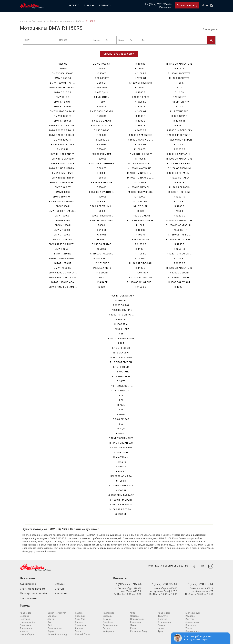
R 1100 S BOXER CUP (140, 277)
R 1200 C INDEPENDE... (179, 135)
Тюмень (107, 619)
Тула (160, 631)
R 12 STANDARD (179, 111)
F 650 (102, 102)
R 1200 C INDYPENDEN (179, 140)
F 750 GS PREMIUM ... (102, 154)
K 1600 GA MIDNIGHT (141, 135)
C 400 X (102, 73)
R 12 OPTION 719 (179, 102)
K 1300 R (140, 116)
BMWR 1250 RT (63, 263)
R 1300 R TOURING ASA (121, 296)
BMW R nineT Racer (63, 178)
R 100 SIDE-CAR (141, 239)
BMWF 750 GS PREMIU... (63, 201)
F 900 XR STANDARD (102, 220)
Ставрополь (164, 622)
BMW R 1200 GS (63, 107)
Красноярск (164, 613)
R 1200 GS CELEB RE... (179, 164)
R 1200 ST (179, 211)
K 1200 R (140, 92)
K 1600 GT (141, 145)
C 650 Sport (102, 92)
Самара (135, 616)
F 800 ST (102, 178)
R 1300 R (179, 287)
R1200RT (121, 471)
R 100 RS (141, 230)
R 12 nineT (179, 121)
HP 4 (102, 277)
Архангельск (192, 622)
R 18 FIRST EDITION (121, 362)
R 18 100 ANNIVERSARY (121, 338)
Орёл (50, 625)
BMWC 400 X (63, 192)
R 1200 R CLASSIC (179, 187)
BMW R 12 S (63, 97)
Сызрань (107, 616)
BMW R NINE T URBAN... (63, 168)
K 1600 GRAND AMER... (141, 140)
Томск (189, 628)
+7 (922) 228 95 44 (127, 584)
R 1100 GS (140, 244)
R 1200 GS (179, 149)
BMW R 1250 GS (63, 121)
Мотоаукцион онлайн (33, 593)
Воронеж (25, 616)
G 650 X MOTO (102, 258)
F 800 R (102, 173)
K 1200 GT (141, 78)
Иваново (190, 616)
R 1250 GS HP (179, 230)
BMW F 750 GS (63, 78)
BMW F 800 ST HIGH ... (63, 83)
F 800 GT (102, 168)
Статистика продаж (33, 589)
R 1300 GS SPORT (179, 273)
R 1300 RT (121, 319)
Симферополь (110, 625)
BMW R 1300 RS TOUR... (63, 135)
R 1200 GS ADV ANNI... (179, 154)
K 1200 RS (141, 102)
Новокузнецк (137, 619)
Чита (133, 613)
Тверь (78, 631)
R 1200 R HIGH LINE (179, 192)
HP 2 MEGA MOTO (102, 268)
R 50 (121, 395)
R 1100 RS (141, 254)
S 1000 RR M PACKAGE (121, 495)
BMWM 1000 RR (63, 230)
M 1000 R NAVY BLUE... (140, 168)
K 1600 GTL (141, 149)
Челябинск (108, 613)
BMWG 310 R (63, 220)
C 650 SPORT (102, 88)
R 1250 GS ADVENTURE (179, 220)
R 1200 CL (179, 145)
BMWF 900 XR (63, 216)
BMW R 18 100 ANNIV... (63, 154)
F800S (102, 225)
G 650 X (102, 249)
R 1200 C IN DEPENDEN (179, 130)
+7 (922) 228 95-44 (158, 4)
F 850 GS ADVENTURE (102, 192)
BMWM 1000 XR (63, 235)
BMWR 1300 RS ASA (63, 282)
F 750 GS (102, 149)
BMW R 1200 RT (63, 116)
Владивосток (193, 631)
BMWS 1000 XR (102, 64)
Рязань (107, 628)
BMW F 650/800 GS (63, 73)
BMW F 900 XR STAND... (63, 88)
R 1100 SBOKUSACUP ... (140, 282)
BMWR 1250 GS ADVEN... (63, 244)
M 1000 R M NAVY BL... (140, 164)
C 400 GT (102, 69)
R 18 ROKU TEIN (121, 376)
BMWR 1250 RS (63, 254)
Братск (162, 625)
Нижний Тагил (83, 634)
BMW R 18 (63, 149)
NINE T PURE (141, 206)
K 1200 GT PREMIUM (140, 83)
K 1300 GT (141, 111)
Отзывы (60, 584)
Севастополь (54, 628)
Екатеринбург (193, 613)
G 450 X (102, 239)
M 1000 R (141, 159)
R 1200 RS (179, 197)
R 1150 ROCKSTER (179, 78)
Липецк (79, 628)
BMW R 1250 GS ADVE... (63, 126)
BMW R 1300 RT (63, 140)
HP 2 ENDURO (102, 263)
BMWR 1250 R (63, 249)
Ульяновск (81, 625)
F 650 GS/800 (102, 130)
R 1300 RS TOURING (121, 310)
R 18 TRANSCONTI (121, 391)
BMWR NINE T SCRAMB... (63, 287)
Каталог (74, 5)
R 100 (141, 211)
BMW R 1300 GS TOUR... (63, 130)
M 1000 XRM (140, 201)
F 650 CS (102, 107)
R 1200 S (179, 206)
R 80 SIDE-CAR (121, 419)
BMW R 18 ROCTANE (63, 164)
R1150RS (121, 462)
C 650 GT (102, 83)
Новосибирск (27, 634)
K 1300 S (140, 121)
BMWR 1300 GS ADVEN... (63, 273)
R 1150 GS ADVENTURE (179, 64)
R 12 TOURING (179, 116)
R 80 (121, 410)
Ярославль (26, 628)
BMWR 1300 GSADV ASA (63, 277)
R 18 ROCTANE (121, 372)
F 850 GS (102, 187)
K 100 (102, 287)
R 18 (121, 334)
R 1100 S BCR (141, 273)
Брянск (79, 622)
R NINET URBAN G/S (121, 448)
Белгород (25, 619)
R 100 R (140, 225)
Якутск (134, 625)
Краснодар (26, 613)
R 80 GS (121, 414)
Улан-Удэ (80, 619)
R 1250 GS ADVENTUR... (179, 225)
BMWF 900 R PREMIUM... (63, 211)
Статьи (59, 589)
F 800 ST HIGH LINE (102, 182)
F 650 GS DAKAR (102, 121)
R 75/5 (121, 405)
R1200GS (121, 467)
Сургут (51, 622)
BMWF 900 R (63, 206)
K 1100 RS (141, 73)
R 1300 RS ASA (121, 305)
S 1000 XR (121, 514)
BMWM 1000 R (63, 225)
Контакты (105, 5)
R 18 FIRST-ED (121, 367)
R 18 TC (121, 381)
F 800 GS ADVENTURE (102, 164)
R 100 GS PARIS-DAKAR (140, 220)
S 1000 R (121, 481)
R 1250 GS (179, 216)
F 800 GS (102, 159)
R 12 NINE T (179, 97)
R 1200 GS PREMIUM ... (179, 173)
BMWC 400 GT (63, 187)
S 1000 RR (121, 490)
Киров (51, 631)
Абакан (51, 619)
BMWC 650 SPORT (63, 197)
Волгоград (191, 625)
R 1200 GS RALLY (179, 178)
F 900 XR (102, 211)
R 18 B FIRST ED (121, 348)
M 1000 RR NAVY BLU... (141, 187)
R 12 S (179, 107)
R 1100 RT (141, 258)
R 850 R (121, 424)
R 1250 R (179, 244)
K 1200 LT (141, 88)
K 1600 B (140, 126)
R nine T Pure (121, 452)
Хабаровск (108, 631)
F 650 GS (102, 116)
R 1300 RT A (121, 324)
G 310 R (102, 235)
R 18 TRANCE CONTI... (121, 386)
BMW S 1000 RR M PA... (63, 182)
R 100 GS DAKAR (140, 216)
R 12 (179, 88)
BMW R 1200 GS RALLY (63, 111)
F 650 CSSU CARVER (102, 111)
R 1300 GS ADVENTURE (179, 268)
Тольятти (163, 616)
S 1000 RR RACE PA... (121, 509)
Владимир (26, 625)
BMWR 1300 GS (63, 268)
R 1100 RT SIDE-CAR (141, 263)
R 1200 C (179, 126)
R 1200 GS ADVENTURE (179, 159)
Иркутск (190, 619)
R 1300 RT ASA (121, 329)
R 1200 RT (179, 201)
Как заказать (28, 598)
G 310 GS (102, 230)
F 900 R (102, 201)
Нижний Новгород (57, 634)
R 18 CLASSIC (121, 353)
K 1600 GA (141, 130)
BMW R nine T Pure (63, 173)
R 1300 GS (179, 263)
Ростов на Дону (139, 631)
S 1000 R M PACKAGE (121, 486)
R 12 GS (179, 92)
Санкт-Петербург (57, 613)
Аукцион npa (28, 584)
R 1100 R (140, 249)
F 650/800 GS (102, 140)
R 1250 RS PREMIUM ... (179, 254)
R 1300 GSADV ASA (179, 282)
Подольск (80, 616)
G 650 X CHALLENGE (102, 254)
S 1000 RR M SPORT (121, 500)
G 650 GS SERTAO (102, 244)
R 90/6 (121, 429)
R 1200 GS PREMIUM (179, 168)
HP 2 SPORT (102, 273)
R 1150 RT (179, 83)
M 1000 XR (140, 197)
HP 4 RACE (102, 282)
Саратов (163, 619)
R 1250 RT (179, 258)
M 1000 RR (140, 182)
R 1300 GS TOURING (179, 277)
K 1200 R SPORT (141, 97)
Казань (79, 613)
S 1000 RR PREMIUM (121, 505)
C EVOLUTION (102, 97)
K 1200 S (140, 107)
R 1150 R (179, 69)
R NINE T (121, 433)
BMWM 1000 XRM (63, 239)
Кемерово (136, 622)
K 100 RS (141, 64)
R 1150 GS (140, 287)
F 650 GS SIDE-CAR (102, 126)
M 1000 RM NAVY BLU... (140, 173)
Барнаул (52, 616)
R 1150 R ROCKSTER (179, 73)
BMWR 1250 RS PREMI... (63, 258)
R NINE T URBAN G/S (121, 443)
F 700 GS (102, 145)
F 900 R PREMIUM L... (102, 206)
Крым (161, 628)
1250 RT (63, 69)
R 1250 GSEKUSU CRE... (179, 239)
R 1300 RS (121, 300)
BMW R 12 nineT (63, 102)
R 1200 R (179, 182)
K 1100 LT (141, 69)
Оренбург (108, 622)
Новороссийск (28, 622)
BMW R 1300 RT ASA (63, 145)
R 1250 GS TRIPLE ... (179, 235)
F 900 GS (102, 197)
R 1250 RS (179, 249)
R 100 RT (141, 235)
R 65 (121, 400)
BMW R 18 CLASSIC (63, 159)
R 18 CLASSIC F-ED (121, 357)
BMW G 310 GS (63, 92)
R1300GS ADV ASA (121, 476)
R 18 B (121, 343)
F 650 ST (102, 135)
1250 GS (63, 64)
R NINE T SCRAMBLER (121, 438)
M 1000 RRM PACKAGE (141, 192)
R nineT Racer (121, 457)
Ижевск (24, 631)
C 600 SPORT (102, 78)
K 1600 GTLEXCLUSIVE (141, 154)
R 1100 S (140, 268)
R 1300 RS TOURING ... (121, 315)
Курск (133, 628)
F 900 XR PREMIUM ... (102, 216)
